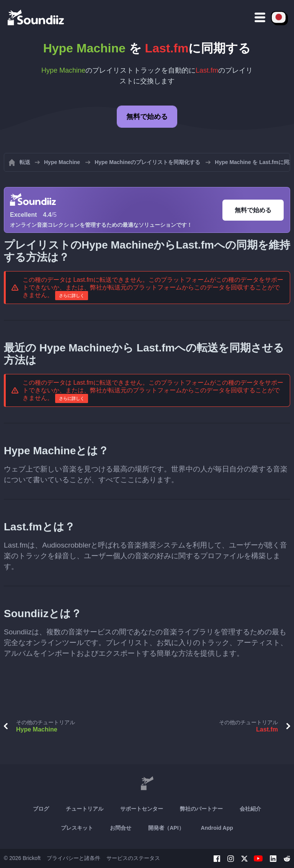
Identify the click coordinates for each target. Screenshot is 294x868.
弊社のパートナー (201, 809)
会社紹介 (250, 809)
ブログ (41, 809)
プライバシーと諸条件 (73, 858)
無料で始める (147, 117)
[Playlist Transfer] (36, 17)
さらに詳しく (72, 296)
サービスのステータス (133, 858)
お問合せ (121, 828)
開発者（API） (166, 828)
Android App (217, 828)
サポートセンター (142, 809)
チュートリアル (85, 809)
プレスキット (77, 828)
